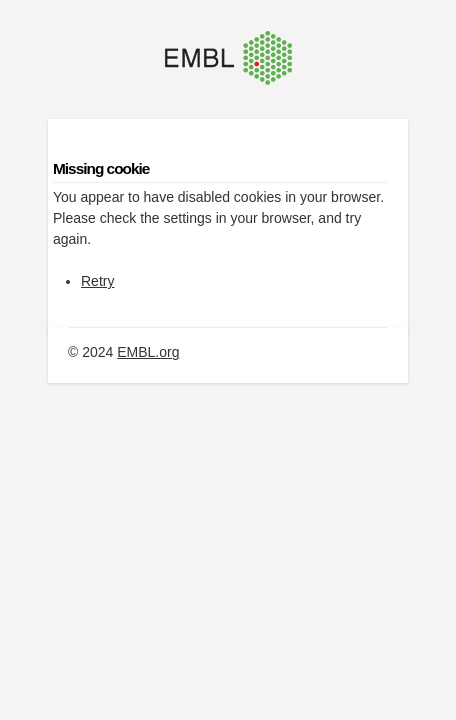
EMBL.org (148, 352)
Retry (97, 281)
